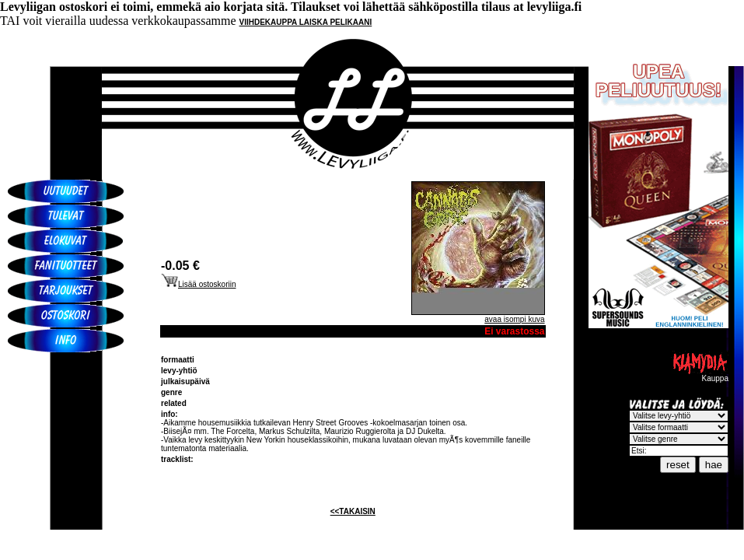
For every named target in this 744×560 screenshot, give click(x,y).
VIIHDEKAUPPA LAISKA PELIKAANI (306, 22)
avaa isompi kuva (514, 319)
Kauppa (700, 375)
